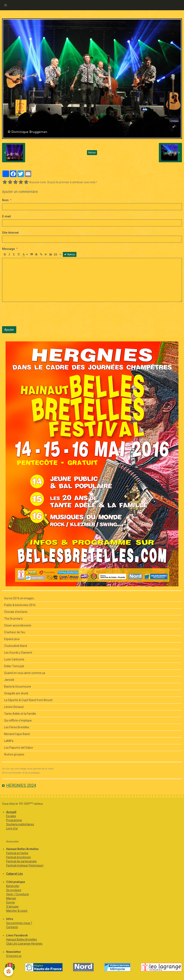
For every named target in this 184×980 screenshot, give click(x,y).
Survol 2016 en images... (20, 598)
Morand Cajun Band (17, 734)
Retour (92, 153)
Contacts (12, 927)
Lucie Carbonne (14, 659)
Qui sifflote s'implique (18, 720)
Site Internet (10, 233)
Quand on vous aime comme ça (25, 673)
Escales (11, 816)
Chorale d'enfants (16, 612)
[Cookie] (9, 971)
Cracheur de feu (15, 632)
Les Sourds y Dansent (18, 653)
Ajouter (9, 330)
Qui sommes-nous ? (19, 923)
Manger (11, 898)
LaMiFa (9, 741)
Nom (5, 200)
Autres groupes (14, 754)
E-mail (6, 216)
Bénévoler (13, 886)
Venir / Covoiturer (18, 894)
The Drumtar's (13, 619)
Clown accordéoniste (18, 625)
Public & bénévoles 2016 (20, 605)
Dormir (11, 902)
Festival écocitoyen (19, 857)
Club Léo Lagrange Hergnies (24, 944)
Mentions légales (12, 841)
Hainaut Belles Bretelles (22, 939)
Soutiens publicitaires (20, 824)
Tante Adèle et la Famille (20, 714)
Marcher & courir (17, 911)
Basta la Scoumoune (18, 687)
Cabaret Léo (15, 874)
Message (8, 249)
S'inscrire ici (14, 956)
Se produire (14, 890)
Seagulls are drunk (16, 693)
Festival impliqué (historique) (25, 865)
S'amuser (12, 907)
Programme (14, 820)
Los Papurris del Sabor (19, 748)
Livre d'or (12, 828)
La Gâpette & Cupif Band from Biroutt (28, 700)
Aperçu (70, 254)
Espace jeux (12, 639)
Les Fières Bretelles (17, 727)
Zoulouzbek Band (16, 646)
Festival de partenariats (21, 861)
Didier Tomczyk (14, 666)
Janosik (9, 680)
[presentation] (33, 314)
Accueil (11, 812)
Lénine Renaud (14, 707)
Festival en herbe (17, 853)
